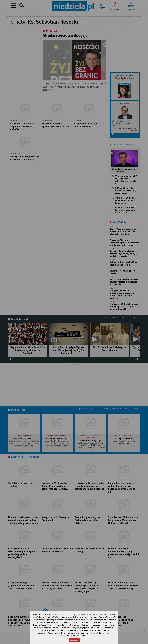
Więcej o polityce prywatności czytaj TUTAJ (74, 636)
